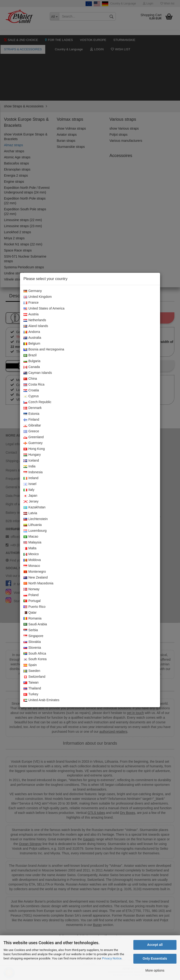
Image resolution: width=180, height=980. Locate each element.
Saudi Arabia (35, 624)
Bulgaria (32, 361)
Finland (31, 420)
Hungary (32, 455)
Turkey (31, 694)
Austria (31, 314)
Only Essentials (155, 958)
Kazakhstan (34, 507)
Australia (32, 338)
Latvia (30, 513)
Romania (32, 619)
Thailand (32, 689)
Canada (32, 367)
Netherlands (35, 320)
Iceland (31, 461)
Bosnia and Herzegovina (44, 350)
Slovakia (32, 642)
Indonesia (33, 472)
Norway (31, 589)
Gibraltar (32, 426)
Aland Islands (36, 326)
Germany (33, 291)
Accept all (155, 945)
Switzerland (34, 677)
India (29, 466)
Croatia (31, 390)
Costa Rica (34, 385)
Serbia (31, 630)
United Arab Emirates (41, 700)
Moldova (32, 560)
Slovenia (32, 648)
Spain (30, 665)
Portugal (32, 601)
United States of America (44, 309)
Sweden (32, 671)
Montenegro (35, 572)
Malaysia (32, 543)
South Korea (35, 659)
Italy (29, 490)
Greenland (34, 437)
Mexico (31, 554)
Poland (31, 595)
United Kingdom (38, 297)
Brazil (30, 355)
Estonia (31, 414)
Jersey (31, 502)
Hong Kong (34, 449)
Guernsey (33, 443)
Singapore (33, 636)
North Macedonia (38, 583)
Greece (31, 431)
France (31, 303)
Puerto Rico (34, 607)
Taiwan (31, 683)
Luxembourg (35, 531)
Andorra (32, 332)
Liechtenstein (36, 519)
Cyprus (31, 396)
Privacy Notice (112, 958)
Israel (30, 484)
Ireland (31, 478)
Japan (30, 496)
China (30, 379)
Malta (30, 548)
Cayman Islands (38, 373)
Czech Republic (37, 402)
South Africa (35, 654)
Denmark (33, 408)
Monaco (32, 566)
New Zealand (36, 578)
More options (155, 970)
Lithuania (33, 525)
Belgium (32, 344)
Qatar (30, 613)
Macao (31, 537)
